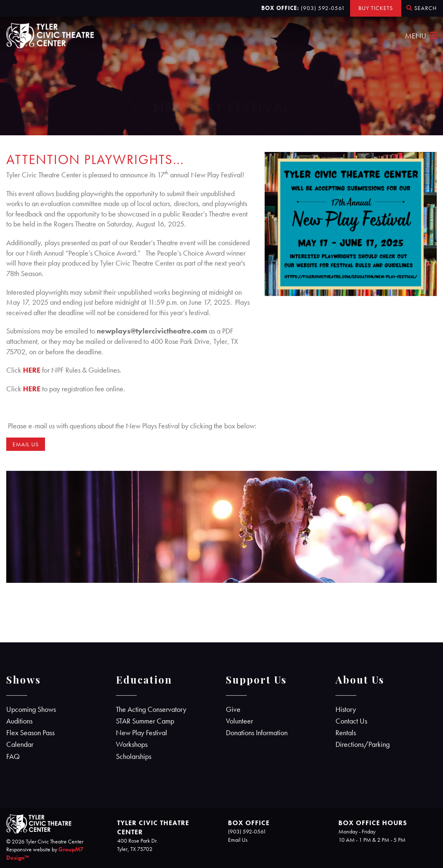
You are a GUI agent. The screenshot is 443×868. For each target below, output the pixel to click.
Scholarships (134, 756)
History (346, 709)
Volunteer (239, 721)
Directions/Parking (363, 744)
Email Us (238, 840)
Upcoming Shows (31, 709)
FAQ (13, 756)
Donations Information (257, 733)
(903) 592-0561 (323, 8)
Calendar (20, 744)
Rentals (346, 733)
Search (422, 8)
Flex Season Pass (30, 733)
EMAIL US (26, 444)
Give (233, 709)
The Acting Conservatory (151, 709)
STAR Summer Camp (145, 721)
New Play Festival (141, 733)
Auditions (19, 721)
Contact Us (351, 721)
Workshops (132, 744)
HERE (32, 370)
